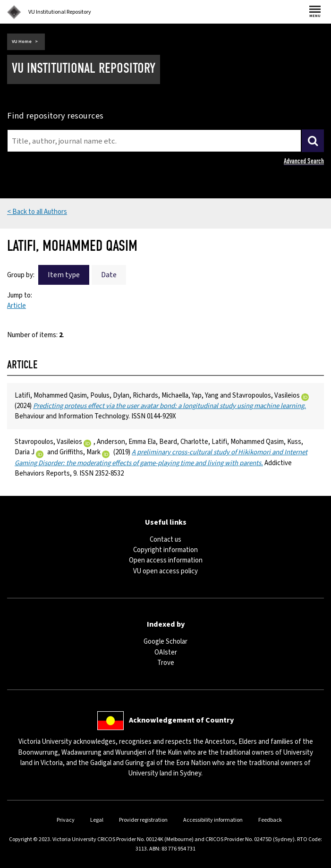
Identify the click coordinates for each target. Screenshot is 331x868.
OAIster (166, 652)
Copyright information (165, 550)
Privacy (66, 820)
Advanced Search (304, 161)
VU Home (22, 42)
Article (17, 306)
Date (109, 275)
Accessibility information (213, 820)
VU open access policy (165, 571)
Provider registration (143, 820)
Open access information (166, 560)
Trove (166, 663)
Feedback (270, 820)
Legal (97, 820)
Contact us (165, 540)
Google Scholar (165, 642)
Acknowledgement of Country (181, 720)
